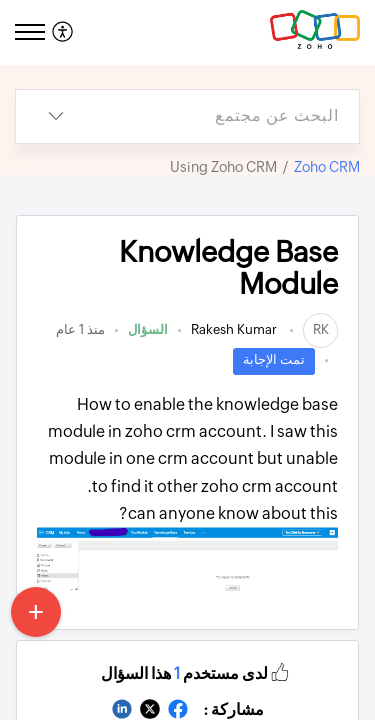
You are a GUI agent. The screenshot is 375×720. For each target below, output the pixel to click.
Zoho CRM (327, 167)
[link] (320, 329)
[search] (227, 116)
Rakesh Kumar (235, 329)
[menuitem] (65, 32)
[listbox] (56, 116)
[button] (280, 671)
